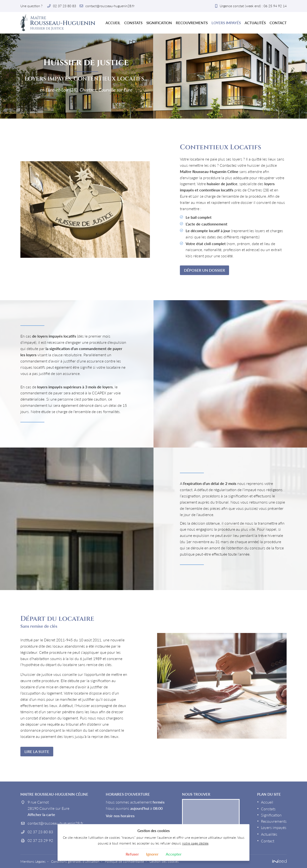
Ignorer (152, 854)
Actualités (255, 23)
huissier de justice (222, 184)
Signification (159, 23)
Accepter (174, 854)
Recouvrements (192, 23)
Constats (133, 23)
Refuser (132, 854)
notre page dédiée (195, 843)
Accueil (113, 23)
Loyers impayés (226, 23)
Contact (278, 23)
